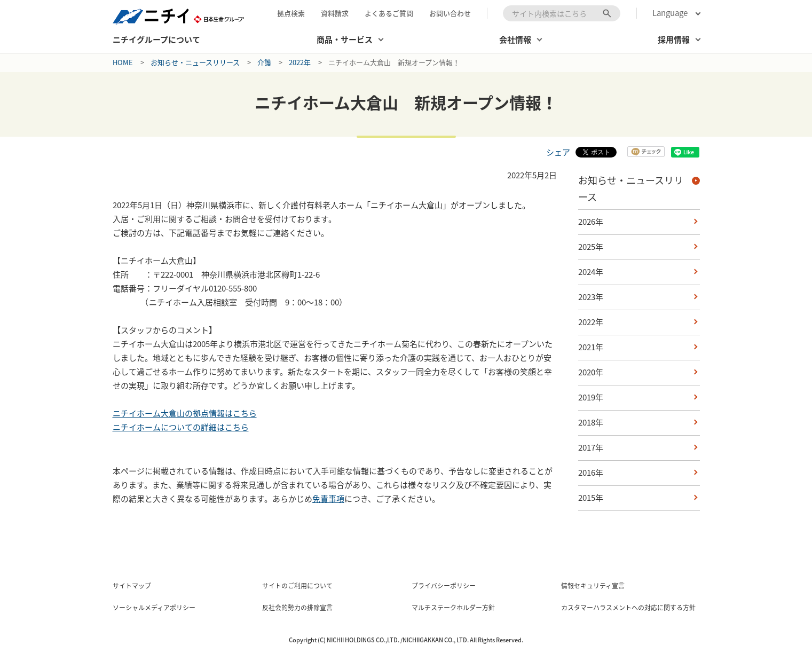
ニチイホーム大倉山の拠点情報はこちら (185, 413)
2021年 (591, 347)
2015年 (591, 498)
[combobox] (562, 13)
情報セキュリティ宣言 (593, 586)
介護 (264, 62)
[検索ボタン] (607, 13)
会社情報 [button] (515, 40)
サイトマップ (132, 586)
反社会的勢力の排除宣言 (297, 608)
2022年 (300, 62)
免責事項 (328, 499)
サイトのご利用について (297, 586)
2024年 (591, 272)
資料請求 (335, 13)
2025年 (591, 247)
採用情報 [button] (674, 40)
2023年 (591, 297)
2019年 (591, 397)
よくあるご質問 (389, 13)
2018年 (591, 422)
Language (670, 13)
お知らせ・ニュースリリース (195, 62)
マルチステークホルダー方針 (453, 608)
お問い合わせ (450, 13)
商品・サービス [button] (345, 40)
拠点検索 (291, 13)
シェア (558, 152)
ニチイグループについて (156, 40)
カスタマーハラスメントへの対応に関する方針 (628, 608)
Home (123, 62)
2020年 (591, 372)
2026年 (591, 222)
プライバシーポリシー (444, 586)
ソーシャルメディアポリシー (154, 608)
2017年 (591, 447)
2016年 (591, 473)
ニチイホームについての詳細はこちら (181, 427)
